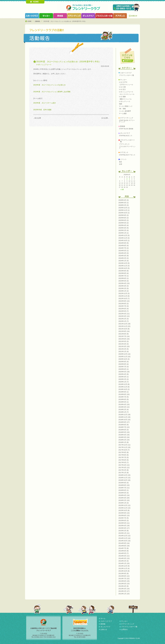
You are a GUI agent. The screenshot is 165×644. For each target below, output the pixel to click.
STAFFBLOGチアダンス (127, 155)
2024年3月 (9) (124, 256)
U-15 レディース (125, 101)
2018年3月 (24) (124, 437)
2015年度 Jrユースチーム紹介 (45, 103)
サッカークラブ (46, 16)
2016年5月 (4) (124, 493)
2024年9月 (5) (124, 243)
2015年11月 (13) (124, 508)
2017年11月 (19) (124, 447)
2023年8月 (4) (124, 273)
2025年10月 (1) (124, 213)
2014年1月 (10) (124, 563)
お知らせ (134, 16)
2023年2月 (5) (124, 288)
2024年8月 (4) (124, 246)
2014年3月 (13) (124, 558)
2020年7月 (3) (124, 367)
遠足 (121, 162)
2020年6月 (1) (124, 369)
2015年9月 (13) (124, 513)
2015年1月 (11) (124, 533)
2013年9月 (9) (124, 573)
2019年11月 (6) (124, 387)
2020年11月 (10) (124, 357)
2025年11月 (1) (124, 210)
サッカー (123, 80)
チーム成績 (123, 113)
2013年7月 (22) (124, 579)
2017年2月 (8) (124, 470)
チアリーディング (127, 118)
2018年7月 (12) (124, 427)
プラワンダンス (124, 144)
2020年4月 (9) (124, 374)
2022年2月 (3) (124, 319)
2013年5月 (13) (124, 584)
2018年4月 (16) (124, 435)
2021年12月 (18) (124, 324)
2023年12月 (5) (124, 263)
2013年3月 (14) (124, 589)
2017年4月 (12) (124, 465)
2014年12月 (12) (124, 536)
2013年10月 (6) (124, 571)
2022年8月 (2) (124, 304)
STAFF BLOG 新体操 (126, 129)
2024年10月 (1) (124, 240)
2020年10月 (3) (124, 359)
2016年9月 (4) (124, 483)
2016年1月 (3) (124, 503)
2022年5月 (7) (124, 311)
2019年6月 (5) (124, 399)
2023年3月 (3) (124, 286)
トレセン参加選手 (125, 111)
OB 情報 (122, 109)
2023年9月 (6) (124, 271)
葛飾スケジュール (126, 99)
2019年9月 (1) (124, 392)
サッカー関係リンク (126, 106)
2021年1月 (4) (124, 351)
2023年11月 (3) (124, 266)
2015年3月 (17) (124, 528)
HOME (35, 2)
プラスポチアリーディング (127, 147)
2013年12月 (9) (124, 566)
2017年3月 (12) (124, 468)
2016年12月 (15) (124, 475)
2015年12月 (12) (124, 505)
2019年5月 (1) (124, 402)
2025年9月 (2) (124, 215)
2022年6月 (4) (124, 309)
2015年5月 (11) (124, 523)
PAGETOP (133, 609)
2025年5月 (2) (124, 223)
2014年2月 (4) (124, 561)
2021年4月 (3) (124, 344)
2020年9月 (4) (124, 362)
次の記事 (105, 118)
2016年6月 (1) (124, 490)
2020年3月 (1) (124, 377)
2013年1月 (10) (124, 594)
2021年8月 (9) (124, 334)
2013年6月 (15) (124, 581)
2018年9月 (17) (124, 422)
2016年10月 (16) (124, 480)
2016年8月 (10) (124, 485)
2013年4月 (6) (124, 586)
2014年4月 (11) (124, 556)
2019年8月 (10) (124, 394)
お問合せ (124, 629)
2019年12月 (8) (124, 384)
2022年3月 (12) (124, 316)
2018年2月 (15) (124, 440)
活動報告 (37, 21)
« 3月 (122, 190)
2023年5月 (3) (124, 281)
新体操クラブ (60, 16)
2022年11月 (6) (124, 296)
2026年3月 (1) (124, 203)
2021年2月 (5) (124, 349)
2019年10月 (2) (124, 389)
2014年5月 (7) (124, 553)
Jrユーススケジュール (127, 94)
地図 (121, 104)
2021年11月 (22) (124, 326)
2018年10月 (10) (124, 420)
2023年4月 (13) (124, 283)
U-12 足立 (122, 89)
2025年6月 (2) (124, 220)
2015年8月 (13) (124, 515)
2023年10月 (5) (124, 268)
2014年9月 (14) (124, 543)
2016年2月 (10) (124, 500)
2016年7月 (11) (124, 488)
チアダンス (124, 152)
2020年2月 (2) (124, 379)
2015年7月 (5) (124, 518)
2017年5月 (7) (124, 462)
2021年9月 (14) (124, 331)
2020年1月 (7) (124, 382)
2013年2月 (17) (124, 591)
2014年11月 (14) (124, 538)
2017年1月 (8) (124, 473)
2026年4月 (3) (124, 200)
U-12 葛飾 (122, 97)
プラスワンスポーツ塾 (104, 16)
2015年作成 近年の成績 (42, 110)
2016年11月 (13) (124, 478)
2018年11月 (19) (124, 417)
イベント (123, 159)
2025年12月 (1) (124, 208)
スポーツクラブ (32, 16)
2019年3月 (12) (124, 407)
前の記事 (38, 118)
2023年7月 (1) (124, 276)
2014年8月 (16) (124, 546)
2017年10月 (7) (124, 450)
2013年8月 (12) (124, 576)
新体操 (123, 126)
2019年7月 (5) (124, 397)
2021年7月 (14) (124, 336)
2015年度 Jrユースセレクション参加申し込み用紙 (52, 92)
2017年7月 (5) (124, 457)
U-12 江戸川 (123, 82)
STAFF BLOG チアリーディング (127, 121)
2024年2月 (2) (124, 258)
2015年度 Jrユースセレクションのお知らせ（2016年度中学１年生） (69, 62)
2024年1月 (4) (124, 261)
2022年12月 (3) (124, 293)
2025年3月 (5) (124, 228)
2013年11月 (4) (124, 568)
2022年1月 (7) (124, 321)
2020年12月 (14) (124, 354)
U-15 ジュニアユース (44, 65)
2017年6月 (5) (124, 460)
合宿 (121, 164)
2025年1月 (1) (124, 233)
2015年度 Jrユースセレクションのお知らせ (49, 85)
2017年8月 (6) (124, 455)
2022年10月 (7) (124, 298)
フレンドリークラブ (82, 7)
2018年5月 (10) (124, 432)
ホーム (103, 618)
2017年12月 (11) (124, 445)
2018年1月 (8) (124, 442)
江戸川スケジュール (126, 85)
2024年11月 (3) (124, 238)
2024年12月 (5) (124, 235)
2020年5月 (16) (124, 372)
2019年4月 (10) (124, 404)
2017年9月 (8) (124, 452)
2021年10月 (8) (124, 329)
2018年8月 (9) (124, 425)
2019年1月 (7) (124, 412)
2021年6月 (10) (124, 339)
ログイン (128, 61)
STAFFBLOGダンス (126, 136)
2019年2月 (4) (124, 409)
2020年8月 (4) (124, 364)
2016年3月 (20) (124, 498)
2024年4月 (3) (124, 253)
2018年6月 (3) (124, 430)
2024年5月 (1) (124, 251)
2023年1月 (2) (124, 291)
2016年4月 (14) (124, 495)
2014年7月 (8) (124, 548)
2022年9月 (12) (124, 301)
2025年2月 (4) (124, 230)
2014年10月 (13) (124, 541)
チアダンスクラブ (120, 16)
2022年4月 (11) (124, 314)
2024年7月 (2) (124, 248)
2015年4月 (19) (124, 526)
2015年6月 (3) (124, 520)
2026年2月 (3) (124, 205)
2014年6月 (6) (124, 551)
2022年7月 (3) (124, 306)
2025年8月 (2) (124, 218)
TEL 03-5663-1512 (126, 8)
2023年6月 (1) (124, 278)
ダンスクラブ (88, 16)
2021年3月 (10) (124, 346)
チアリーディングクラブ (74, 16)
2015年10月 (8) (124, 510)
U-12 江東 (122, 87)
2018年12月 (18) (124, 415)
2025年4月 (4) (124, 225)
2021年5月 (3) (124, 341)
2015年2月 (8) (124, 531)
